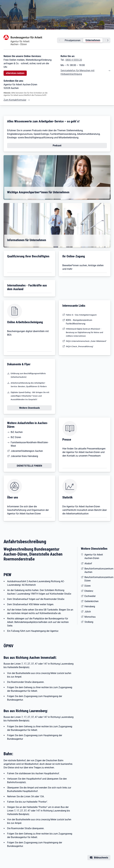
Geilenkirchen (92, 601)
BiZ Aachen (17, 432)
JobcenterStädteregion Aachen (27, 451)
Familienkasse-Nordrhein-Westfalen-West (30, 444)
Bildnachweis (101, 858)
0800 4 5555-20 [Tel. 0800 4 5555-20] (74, 60)
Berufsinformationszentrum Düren (97, 579)
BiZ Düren (16, 437)
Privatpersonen (73, 40)
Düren (88, 586)
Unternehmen (93, 40)
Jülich (88, 612)
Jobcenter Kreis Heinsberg (24, 456)
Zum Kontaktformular (15, 100)
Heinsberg (90, 606)
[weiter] (108, 40)
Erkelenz (89, 591)
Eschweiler (90, 596)
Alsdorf (88, 563)
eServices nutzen (15, 73)
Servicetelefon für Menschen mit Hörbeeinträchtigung (77, 72)
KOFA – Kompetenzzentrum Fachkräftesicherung (79, 322)
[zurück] (59, 40)
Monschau (90, 617)
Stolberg (89, 622)
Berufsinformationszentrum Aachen (97, 570)
